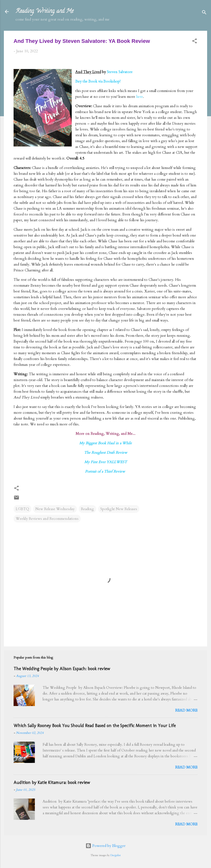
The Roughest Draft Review (106, 453)
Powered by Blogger (105, 846)
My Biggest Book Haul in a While (105, 443)
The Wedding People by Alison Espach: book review (62, 669)
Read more (186, 710)
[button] (195, 42)
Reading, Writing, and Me (44, 12)
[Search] (204, 13)
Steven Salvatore (120, 72)
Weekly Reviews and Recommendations (47, 519)
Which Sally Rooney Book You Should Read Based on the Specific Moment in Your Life (95, 726)
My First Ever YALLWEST (106, 462)
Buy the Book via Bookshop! (98, 81)
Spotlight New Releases (119, 509)
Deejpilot (116, 855)
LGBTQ (22, 509)
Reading (87, 509)
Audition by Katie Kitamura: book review (52, 783)
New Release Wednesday (55, 509)
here (140, 97)
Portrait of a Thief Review (105, 471)
